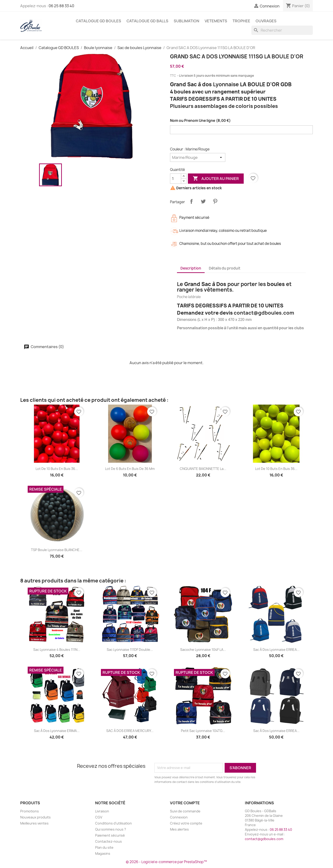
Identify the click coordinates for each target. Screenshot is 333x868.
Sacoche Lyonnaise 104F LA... (203, 650)
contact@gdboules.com (264, 839)
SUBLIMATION (186, 21)
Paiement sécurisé (110, 835)
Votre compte (185, 803)
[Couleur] (198, 157)
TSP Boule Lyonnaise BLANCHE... (57, 550)
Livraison (102, 811)
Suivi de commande (185, 811)
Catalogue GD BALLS (147, 21)
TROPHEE (241, 21)
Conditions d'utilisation (113, 823)
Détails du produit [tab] (225, 268)
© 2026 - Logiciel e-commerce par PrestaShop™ (166, 862)
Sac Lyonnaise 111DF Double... (130, 650)
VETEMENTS (216, 21)
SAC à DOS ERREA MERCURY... (130, 731)
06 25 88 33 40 (61, 6)
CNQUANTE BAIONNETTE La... (203, 469)
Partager (191, 201)
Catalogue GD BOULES (98, 21)
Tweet (203, 201)
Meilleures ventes (34, 823)
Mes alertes (179, 829)
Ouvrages (266, 21)
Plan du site (104, 847)
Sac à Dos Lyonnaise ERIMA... (57, 731)
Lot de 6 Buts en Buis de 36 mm (130, 469)
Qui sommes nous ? (111, 829)
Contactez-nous (108, 841)
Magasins (103, 853)
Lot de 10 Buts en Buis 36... (57, 469)
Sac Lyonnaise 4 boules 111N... (57, 650)
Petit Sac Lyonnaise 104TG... (203, 731)
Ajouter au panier (216, 179)
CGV (99, 817)
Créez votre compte (186, 823)
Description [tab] (191, 268)
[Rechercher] (282, 30)
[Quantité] (176, 179)
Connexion (179, 817)
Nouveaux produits (35, 817)
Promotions (30, 811)
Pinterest (215, 201)
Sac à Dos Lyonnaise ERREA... (276, 650)
